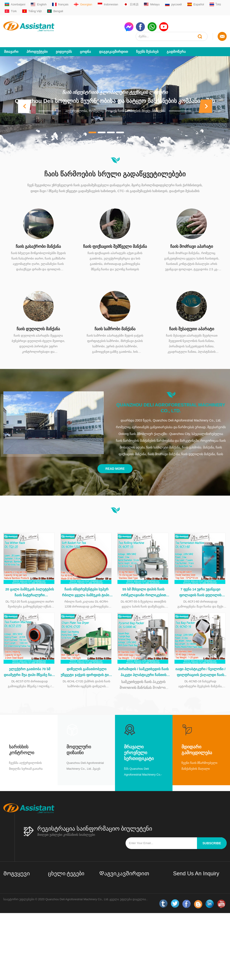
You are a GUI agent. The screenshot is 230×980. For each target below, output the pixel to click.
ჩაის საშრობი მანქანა (115, 319)
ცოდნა (85, 42)
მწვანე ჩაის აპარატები (64, 891)
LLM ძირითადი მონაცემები (14, 932)
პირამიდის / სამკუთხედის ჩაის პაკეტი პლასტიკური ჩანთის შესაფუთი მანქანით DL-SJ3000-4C (144, 665)
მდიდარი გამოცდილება (197, 742)
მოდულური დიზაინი (79, 742)
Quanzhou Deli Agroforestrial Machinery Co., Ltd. (171, 398)
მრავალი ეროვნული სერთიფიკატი (139, 745)
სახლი (8, 879)
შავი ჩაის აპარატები (63, 911)
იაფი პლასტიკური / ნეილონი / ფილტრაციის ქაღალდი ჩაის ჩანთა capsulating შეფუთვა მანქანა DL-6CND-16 (200, 665)
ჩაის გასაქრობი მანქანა (38, 237)
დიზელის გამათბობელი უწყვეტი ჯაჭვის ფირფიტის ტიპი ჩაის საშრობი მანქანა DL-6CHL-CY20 (86, 665)
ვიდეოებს (64, 42)
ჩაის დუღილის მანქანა (38, 319)
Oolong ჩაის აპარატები (64, 918)
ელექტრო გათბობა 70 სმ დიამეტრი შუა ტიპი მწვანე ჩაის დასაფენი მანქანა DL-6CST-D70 (30, 665)
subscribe (212, 836)
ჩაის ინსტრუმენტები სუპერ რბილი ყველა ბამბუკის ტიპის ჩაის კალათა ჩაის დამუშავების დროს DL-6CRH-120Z (87, 584)
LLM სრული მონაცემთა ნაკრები (20, 944)
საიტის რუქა (12, 922)
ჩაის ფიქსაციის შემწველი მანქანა (115, 237)
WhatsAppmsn (114, 906)
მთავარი (11, 42)
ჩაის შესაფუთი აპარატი (192, 319)
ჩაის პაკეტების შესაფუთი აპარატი (66, 935)
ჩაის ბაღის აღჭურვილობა (67, 944)
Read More (115, 459)
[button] (25, 97)
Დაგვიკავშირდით (114, 42)
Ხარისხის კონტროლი (22, 742)
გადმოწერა (176, 42)
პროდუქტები (37, 42)
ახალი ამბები (13, 915)
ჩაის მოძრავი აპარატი (192, 237)
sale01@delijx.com (117, 888)
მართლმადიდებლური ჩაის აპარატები (68, 901)
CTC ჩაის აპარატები (63, 925)
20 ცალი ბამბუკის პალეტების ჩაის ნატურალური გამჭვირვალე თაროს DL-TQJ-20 (30, 584)
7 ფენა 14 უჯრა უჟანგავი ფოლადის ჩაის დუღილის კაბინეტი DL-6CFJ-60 (200, 584)
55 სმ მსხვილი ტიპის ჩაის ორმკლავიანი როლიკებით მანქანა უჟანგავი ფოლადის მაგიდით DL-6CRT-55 (143, 584)
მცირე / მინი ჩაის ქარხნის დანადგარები (66, 882)
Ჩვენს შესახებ (147, 42)
